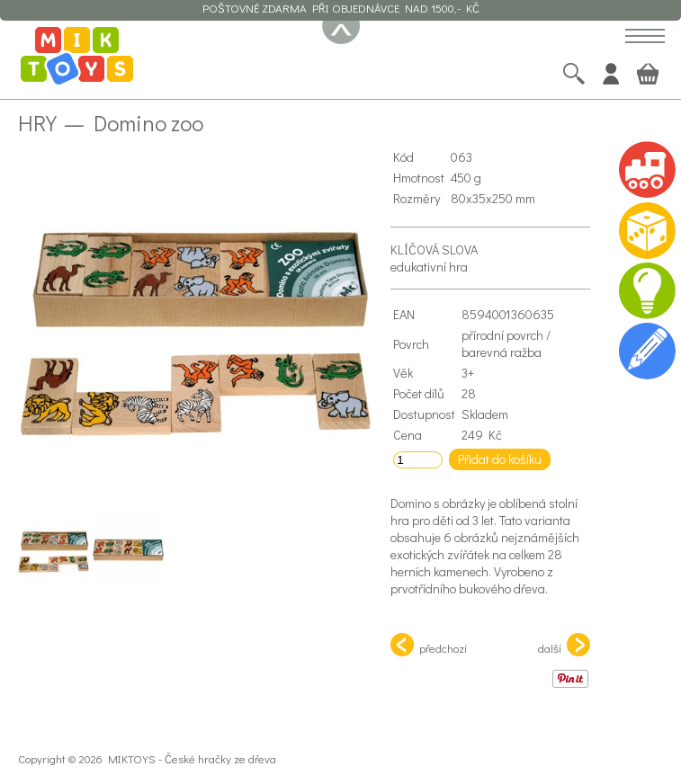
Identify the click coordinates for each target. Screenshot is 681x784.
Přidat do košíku (500, 459)
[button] (645, 37)
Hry (37, 122)
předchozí (429, 645)
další (564, 645)
